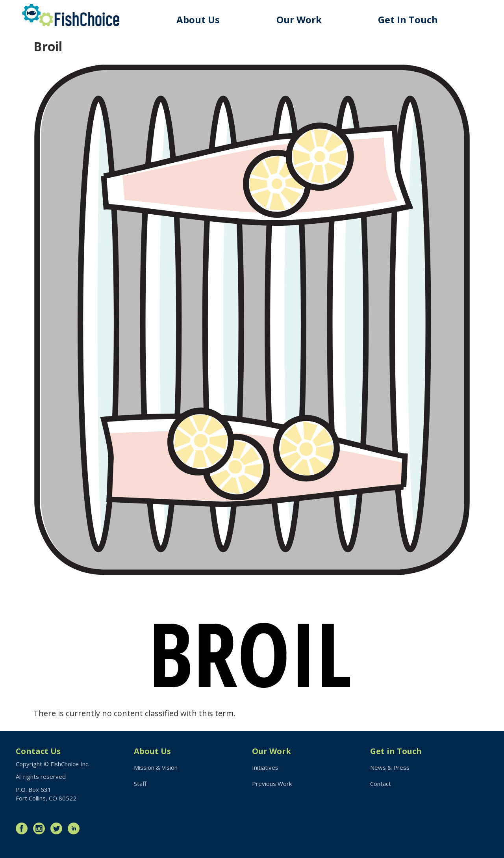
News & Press (390, 767)
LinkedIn (76, 828)
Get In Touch (408, 19)
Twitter (58, 828)
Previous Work (272, 784)
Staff (140, 784)
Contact (381, 784)
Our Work (299, 19)
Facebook (24, 828)
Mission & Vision (156, 767)
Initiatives (265, 767)
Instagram (41, 828)
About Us (198, 19)
